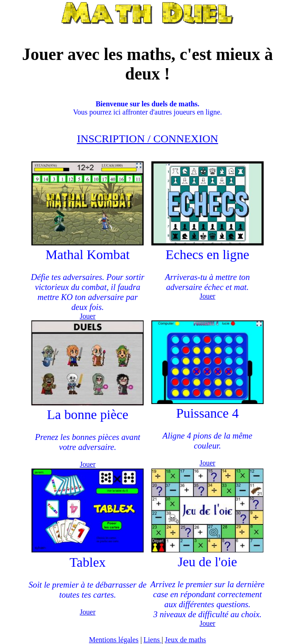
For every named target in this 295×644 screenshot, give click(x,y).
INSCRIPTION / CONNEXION (147, 139)
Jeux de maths (186, 640)
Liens (153, 640)
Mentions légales (114, 640)
